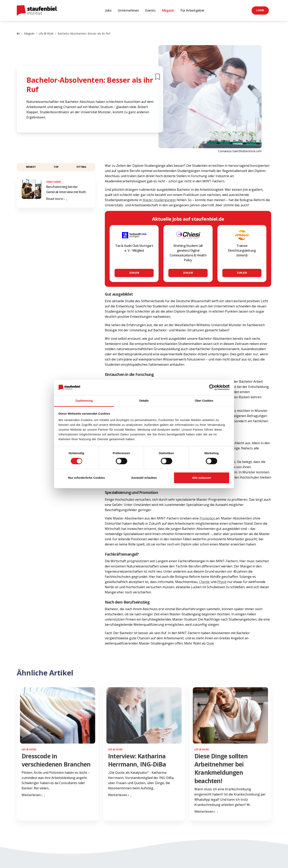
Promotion (208, 518)
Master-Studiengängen (159, 200)
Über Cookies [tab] (204, 401)
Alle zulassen (201, 478)
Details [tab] (144, 401)
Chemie (204, 582)
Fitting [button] (81, 167)
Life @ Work (46, 33)
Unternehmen (128, 10)
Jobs (108, 10)
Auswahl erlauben (144, 478)
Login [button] (260, 10)
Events (150, 10)
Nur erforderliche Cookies (86, 478)
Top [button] (56, 167)
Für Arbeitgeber (193, 10)
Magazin (168, 10)
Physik (222, 582)
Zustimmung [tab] (84, 401)
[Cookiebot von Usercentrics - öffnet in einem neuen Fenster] (212, 387)
